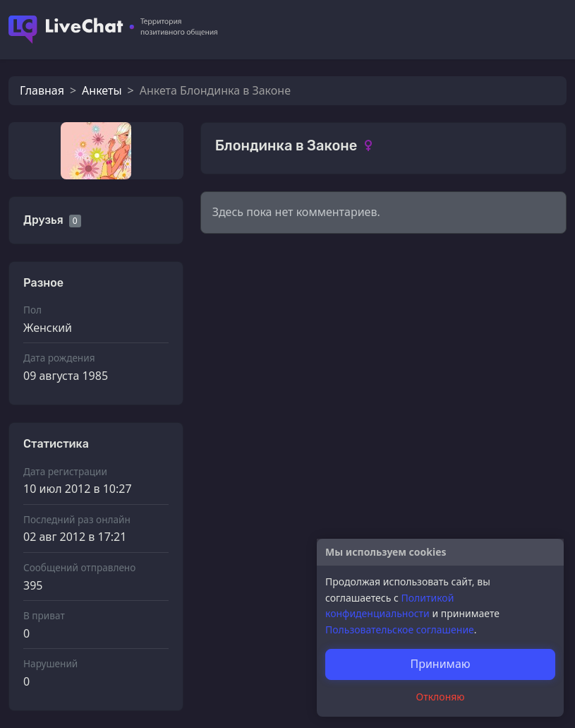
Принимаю (440, 664)
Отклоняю (441, 697)
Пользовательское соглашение (400, 629)
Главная (42, 90)
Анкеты (102, 90)
